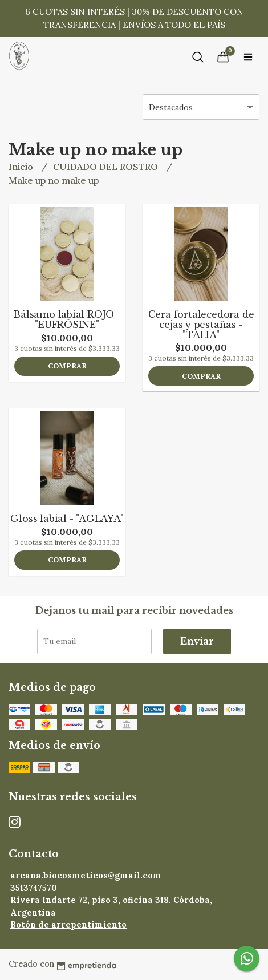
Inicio (22, 167)
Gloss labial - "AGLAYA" (67, 519)
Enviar (197, 641)
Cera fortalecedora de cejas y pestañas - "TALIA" (201, 324)
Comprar (67, 366)
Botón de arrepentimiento (68, 925)
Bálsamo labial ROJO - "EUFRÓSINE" (67, 319)
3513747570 (34, 888)
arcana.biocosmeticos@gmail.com (86, 876)
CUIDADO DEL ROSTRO (107, 167)
